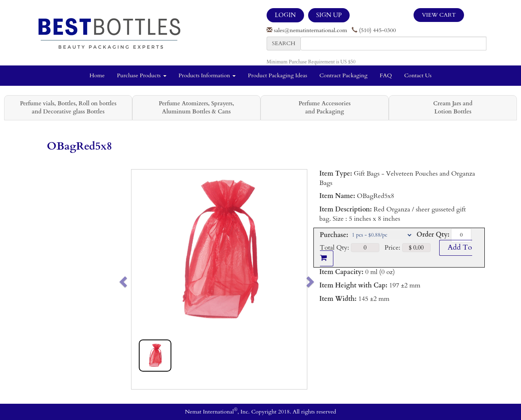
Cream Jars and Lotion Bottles (453, 108)
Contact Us (418, 75)
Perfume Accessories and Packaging (324, 108)
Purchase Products (141, 75)
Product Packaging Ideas (278, 75)
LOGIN (285, 15)
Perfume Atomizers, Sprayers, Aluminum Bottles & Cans (196, 108)
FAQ (386, 75)
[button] (140, 279)
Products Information (207, 75)
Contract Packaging (344, 75)
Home (97, 75)
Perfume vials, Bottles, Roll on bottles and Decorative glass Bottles (68, 108)
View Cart (439, 15)
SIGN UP (329, 15)
